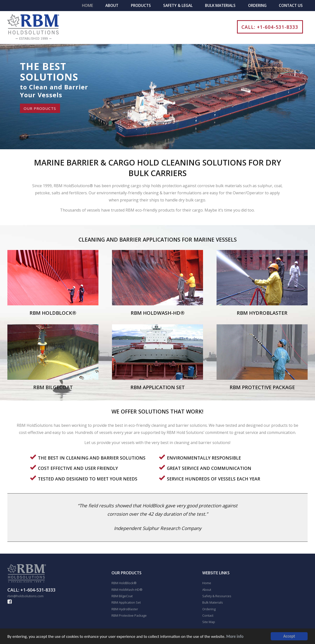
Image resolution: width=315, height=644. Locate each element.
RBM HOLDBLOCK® (53, 313)
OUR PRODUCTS (40, 108)
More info (235, 637)
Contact (208, 615)
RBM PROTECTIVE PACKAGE (262, 387)
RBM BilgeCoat (122, 596)
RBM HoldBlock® (124, 583)
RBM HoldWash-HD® (127, 590)
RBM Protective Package (129, 615)
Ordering (257, 5)
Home (87, 5)
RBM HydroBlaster (125, 609)
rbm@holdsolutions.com (25, 596)
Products (141, 5)
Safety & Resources (217, 596)
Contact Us (291, 5)
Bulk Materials (220, 5)
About (112, 5)
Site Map (209, 622)
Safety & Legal (178, 5)
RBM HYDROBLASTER (262, 313)
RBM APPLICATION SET (158, 387)
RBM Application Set (126, 602)
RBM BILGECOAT (53, 387)
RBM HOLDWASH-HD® (158, 313)
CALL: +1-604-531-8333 (270, 27)
